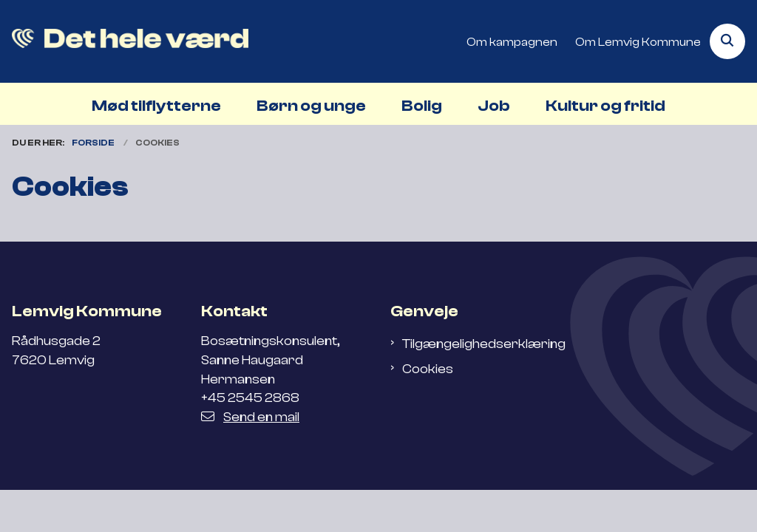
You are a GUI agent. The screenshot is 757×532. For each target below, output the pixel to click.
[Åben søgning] (727, 41)
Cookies (428, 369)
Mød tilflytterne (156, 106)
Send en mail (250, 417)
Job (494, 106)
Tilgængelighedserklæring (484, 344)
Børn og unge (311, 106)
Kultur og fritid (605, 106)
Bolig (422, 106)
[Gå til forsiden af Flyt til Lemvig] (124, 41)
